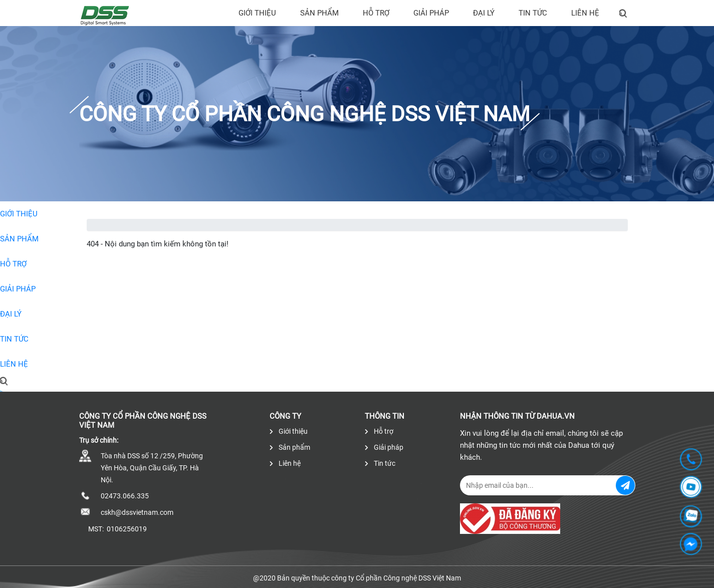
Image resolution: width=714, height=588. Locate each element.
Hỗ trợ (376, 13)
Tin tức (533, 13)
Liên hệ (585, 13)
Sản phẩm (319, 13)
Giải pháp (431, 13)
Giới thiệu (257, 13)
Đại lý (484, 13)
